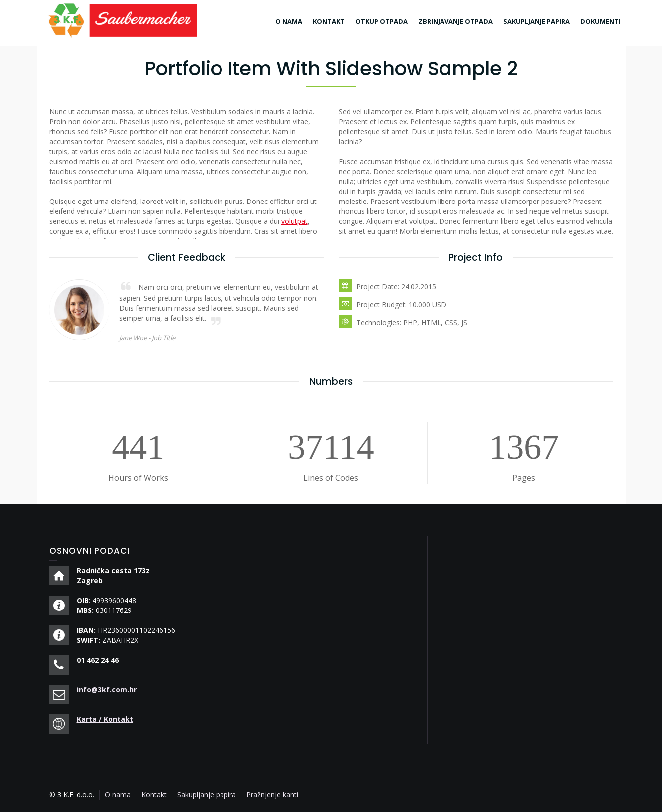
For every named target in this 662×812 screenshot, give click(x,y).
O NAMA (289, 21)
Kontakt (154, 794)
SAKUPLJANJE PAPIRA (537, 21)
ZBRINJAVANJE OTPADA (455, 21)
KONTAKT (329, 21)
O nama (118, 794)
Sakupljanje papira (207, 794)
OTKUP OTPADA (381, 21)
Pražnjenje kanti (272, 794)
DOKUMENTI (600, 21)
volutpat (295, 221)
